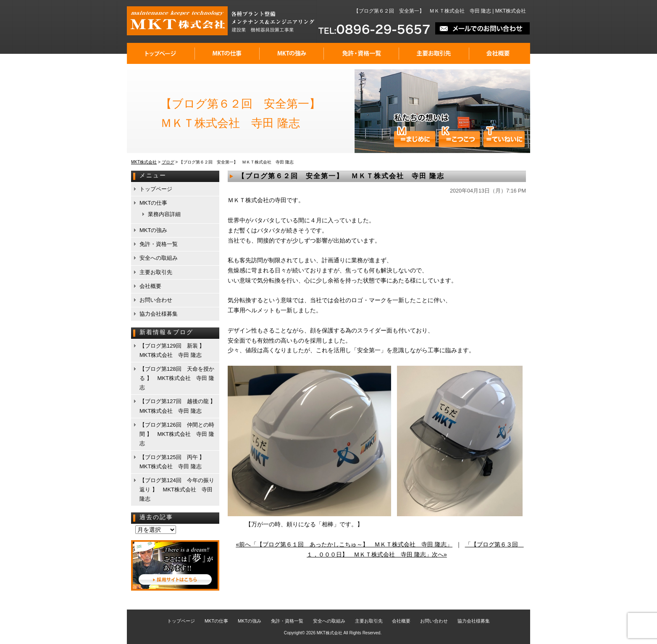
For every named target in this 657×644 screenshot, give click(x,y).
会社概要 (500, 53)
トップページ (161, 53)
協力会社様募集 (159, 314)
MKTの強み (292, 53)
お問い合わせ (156, 300)
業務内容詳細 (164, 214)
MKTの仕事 (227, 53)
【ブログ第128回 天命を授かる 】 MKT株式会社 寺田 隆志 (177, 378)
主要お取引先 (434, 53)
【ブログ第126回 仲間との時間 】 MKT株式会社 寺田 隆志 (177, 434)
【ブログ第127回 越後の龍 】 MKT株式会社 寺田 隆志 (179, 406)
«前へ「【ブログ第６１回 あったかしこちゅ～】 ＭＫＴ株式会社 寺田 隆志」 (344, 544)
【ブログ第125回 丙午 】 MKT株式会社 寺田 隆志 (175, 462)
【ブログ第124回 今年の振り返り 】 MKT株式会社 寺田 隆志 (177, 490)
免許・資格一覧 (361, 53)
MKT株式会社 (330, 633)
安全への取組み (159, 258)
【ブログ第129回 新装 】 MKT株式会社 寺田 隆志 (175, 350)
